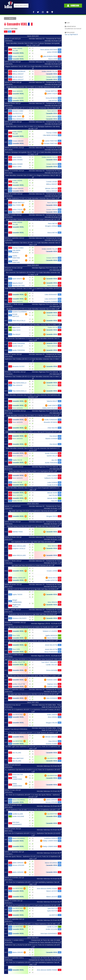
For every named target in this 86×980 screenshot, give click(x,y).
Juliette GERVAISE (52, 800)
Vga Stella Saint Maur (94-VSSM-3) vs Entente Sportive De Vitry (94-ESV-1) (33, 641)
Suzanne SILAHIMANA (20, 312)
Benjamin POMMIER (51, 301)
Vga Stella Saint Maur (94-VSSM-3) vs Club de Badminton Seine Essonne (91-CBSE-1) (33, 659)
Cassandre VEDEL (18, 53)
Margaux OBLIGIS (52, 723)
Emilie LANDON (52, 715)
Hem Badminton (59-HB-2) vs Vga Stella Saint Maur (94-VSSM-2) (33, 542)
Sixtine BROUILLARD (19, 546)
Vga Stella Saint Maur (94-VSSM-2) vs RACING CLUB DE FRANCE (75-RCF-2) (33, 694)
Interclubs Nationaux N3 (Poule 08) (49, 766)
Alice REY (54, 460)
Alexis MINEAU (53, 717)
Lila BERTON (53, 915)
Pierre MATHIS (53, 223)
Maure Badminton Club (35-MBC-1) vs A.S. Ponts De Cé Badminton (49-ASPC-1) (33, 810)
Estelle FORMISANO (51, 420)
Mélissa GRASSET (18, 74)
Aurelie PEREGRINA (19, 343)
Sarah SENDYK (17, 279)
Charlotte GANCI (52, 680)
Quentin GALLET (18, 346)
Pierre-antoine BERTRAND (49, 50)
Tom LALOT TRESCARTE (49, 662)
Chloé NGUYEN (53, 428)
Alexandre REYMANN (51, 422)
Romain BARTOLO (51, 91)
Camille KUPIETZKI (51, 580)
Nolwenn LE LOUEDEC (50, 631)
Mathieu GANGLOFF (19, 578)
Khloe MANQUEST (18, 119)
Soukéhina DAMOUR (51, 838)
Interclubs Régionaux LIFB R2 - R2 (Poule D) (46, 623)
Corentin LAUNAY (52, 182)
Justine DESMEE (52, 52)
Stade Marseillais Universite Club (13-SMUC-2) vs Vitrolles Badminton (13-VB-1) (33, 87)
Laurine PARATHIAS (51, 141)
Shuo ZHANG (17, 205)
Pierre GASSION (17, 91)
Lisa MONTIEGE (18, 714)
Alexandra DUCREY (18, 366)
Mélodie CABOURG (51, 188)
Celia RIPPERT (53, 100)
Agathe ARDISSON (51, 635)
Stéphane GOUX (52, 684)
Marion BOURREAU (19, 800)
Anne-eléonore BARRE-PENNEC (47, 888)
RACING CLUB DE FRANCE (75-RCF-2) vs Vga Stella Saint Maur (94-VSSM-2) (33, 589)
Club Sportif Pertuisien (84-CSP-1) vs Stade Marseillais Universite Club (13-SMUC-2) (33, 325)
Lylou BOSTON (53, 908)
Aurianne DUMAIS (52, 744)
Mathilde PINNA (18, 532)
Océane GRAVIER (18, 56)
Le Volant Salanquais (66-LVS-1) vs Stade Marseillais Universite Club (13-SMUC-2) (33, 108)
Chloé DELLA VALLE (19, 321)
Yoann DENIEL (17, 157)
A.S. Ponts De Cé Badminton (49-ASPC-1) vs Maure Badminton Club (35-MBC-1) (33, 924)
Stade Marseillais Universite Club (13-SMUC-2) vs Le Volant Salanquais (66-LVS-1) (33, 220)
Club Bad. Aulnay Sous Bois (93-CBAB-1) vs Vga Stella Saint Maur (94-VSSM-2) (33, 526)
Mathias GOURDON (19, 71)
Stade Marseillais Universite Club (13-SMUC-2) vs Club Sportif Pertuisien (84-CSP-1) (33, 432)
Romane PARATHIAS (51, 143)
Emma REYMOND (52, 98)
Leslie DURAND (52, 476)
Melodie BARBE (52, 493)
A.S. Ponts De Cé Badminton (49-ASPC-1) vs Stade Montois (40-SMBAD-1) (33, 733)
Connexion (73, 6)
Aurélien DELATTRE (19, 662)
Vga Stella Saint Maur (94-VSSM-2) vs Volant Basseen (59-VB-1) (33, 565)
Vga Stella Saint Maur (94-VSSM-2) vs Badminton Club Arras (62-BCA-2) (33, 511)
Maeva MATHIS (52, 233)
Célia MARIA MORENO (50, 135)
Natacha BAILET (18, 283)
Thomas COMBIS (52, 133)
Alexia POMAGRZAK (51, 652)
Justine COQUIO (52, 94)
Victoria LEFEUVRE (52, 802)
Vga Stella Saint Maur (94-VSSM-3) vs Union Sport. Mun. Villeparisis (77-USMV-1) (33, 676)
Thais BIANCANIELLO (19, 383)
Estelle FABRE (17, 116)
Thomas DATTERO (19, 286)
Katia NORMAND (52, 698)
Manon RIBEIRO (52, 638)
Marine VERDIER (18, 952)
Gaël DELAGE (53, 495)
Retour (11, 18)
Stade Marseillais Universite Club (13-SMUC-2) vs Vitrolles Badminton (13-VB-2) (33, 415)
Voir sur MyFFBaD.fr (71, 34)
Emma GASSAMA (52, 670)
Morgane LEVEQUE (51, 226)
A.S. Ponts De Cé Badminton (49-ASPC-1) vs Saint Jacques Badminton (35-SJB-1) (33, 905)
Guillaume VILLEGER (51, 478)
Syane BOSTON (52, 911)
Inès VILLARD (17, 753)
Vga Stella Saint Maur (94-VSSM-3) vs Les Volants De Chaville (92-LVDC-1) (33, 627)
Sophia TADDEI (17, 594)
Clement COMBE (18, 111)
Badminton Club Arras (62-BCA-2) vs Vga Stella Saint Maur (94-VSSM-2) (33, 614)
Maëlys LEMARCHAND (50, 841)
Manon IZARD (53, 59)
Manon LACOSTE (52, 891)
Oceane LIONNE (52, 571)
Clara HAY (54, 501)
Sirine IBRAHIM (53, 546)
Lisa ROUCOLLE (18, 113)
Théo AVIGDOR (17, 385)
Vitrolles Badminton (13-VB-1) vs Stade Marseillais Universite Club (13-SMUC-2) (33, 198)
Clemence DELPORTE (19, 618)
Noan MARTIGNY (18, 758)
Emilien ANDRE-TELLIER (50, 71)
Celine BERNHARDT (51, 294)
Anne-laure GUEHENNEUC (49, 933)
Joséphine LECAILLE (19, 548)
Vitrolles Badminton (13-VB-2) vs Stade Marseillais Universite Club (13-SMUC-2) (33, 309)
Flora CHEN (16, 635)
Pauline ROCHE (53, 327)
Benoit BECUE (53, 578)
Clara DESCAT (53, 741)
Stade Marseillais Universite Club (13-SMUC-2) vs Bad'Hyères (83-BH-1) (33, 471)
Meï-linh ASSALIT (18, 77)
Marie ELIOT (16, 328)
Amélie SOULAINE (18, 816)
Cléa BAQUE (16, 334)
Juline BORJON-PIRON (50, 56)
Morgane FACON (52, 516)
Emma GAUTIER (18, 774)
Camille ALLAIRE (18, 814)
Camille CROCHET (52, 665)
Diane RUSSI (16, 330)
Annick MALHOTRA (51, 645)
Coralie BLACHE (52, 485)
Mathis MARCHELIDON (50, 408)
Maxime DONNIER (51, 439)
